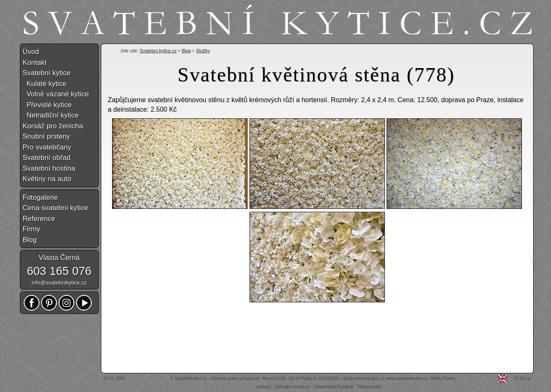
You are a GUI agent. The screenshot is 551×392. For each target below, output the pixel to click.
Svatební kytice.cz (158, 51)
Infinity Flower (443, 379)
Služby (203, 51)
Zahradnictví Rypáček (334, 387)
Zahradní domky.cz (292, 387)
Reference (39, 219)
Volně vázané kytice (56, 94)
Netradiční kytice (51, 115)
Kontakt (35, 62)
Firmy (32, 229)
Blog (186, 51)
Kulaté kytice (45, 84)
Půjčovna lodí (370, 387)
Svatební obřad (47, 158)
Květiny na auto (47, 179)
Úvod (31, 52)
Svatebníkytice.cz (191, 379)
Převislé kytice (47, 105)
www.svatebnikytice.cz (407, 379)
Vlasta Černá (59, 258)
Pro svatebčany (47, 147)
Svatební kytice (47, 73)
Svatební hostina (49, 168)
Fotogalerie (40, 197)
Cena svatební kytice (56, 208)
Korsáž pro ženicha (53, 126)
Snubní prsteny (47, 136)
